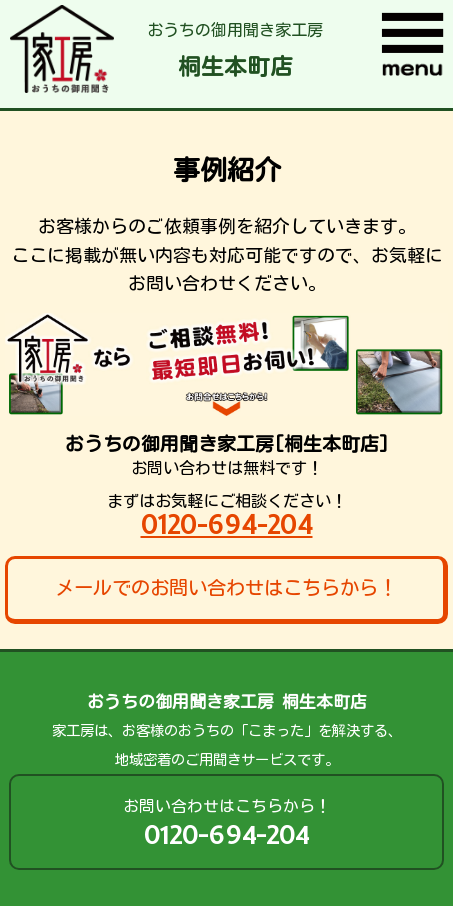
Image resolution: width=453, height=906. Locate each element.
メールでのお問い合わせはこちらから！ (226, 587)
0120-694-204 (227, 524)
